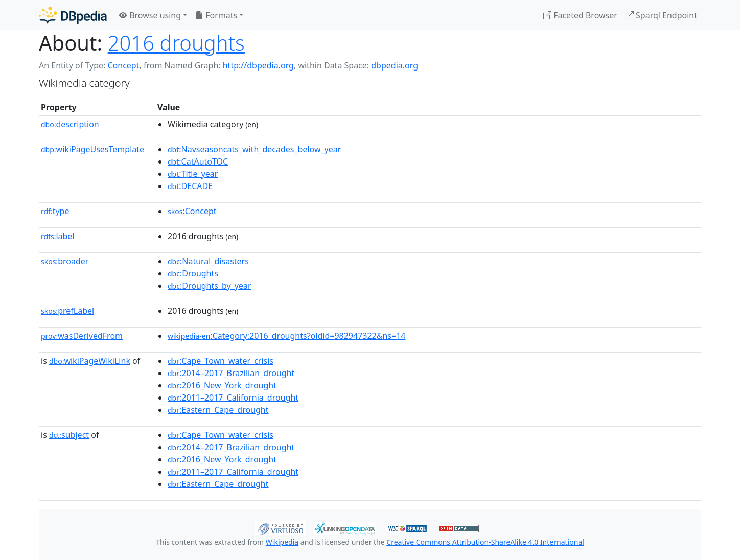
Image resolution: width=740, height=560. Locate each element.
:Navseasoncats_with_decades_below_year (254, 149)
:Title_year (193, 174)
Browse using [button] (150, 15)
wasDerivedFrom (82, 336)
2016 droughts (176, 43)
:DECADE (190, 186)
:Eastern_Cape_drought (218, 410)
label (58, 236)
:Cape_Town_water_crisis (221, 361)
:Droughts (193, 273)
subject (69, 435)
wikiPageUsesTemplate (92, 149)
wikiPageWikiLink (90, 361)
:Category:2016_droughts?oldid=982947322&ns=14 (286, 336)
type (55, 211)
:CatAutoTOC (198, 161)
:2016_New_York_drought (222, 385)
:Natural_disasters (208, 261)
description (70, 124)
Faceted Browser (580, 15)
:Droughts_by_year (210, 286)
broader (65, 261)
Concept (123, 65)
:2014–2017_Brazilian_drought (231, 373)
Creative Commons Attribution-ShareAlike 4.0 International (485, 542)
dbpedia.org (395, 65)
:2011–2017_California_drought (233, 398)
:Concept (192, 211)
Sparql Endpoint (661, 15)
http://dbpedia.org (258, 65)
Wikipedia (282, 542)
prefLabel (67, 311)
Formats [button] (216, 15)
